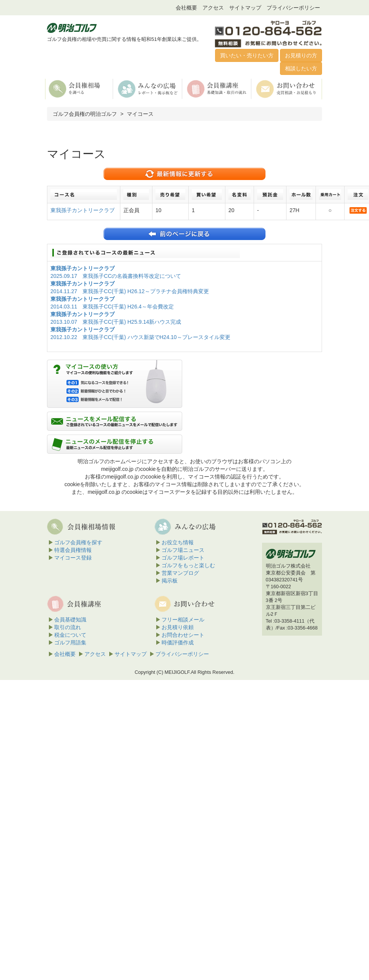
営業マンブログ (180, 573)
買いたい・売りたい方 (247, 55)
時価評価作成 (178, 643)
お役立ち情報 (178, 542)
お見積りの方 (301, 55)
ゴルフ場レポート (183, 558)
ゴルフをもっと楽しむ (188, 565)
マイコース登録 (73, 558)
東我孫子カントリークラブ (83, 210)
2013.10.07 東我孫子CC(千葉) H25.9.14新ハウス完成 (116, 322)
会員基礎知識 (70, 620)
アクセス (213, 8)
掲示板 (170, 581)
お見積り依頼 (178, 627)
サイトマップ (245, 8)
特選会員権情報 (73, 550)
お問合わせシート (183, 635)
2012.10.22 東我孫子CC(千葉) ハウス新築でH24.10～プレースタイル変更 (140, 337)
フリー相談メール (183, 620)
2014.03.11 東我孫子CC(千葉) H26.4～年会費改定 (112, 307)
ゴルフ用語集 (70, 643)
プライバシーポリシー (293, 8)
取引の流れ (68, 627)
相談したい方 (301, 68)
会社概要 (186, 8)
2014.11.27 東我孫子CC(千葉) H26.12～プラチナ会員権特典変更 (130, 291)
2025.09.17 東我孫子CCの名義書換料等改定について (116, 276)
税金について (70, 635)
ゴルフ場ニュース (183, 550)
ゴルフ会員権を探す (78, 542)
